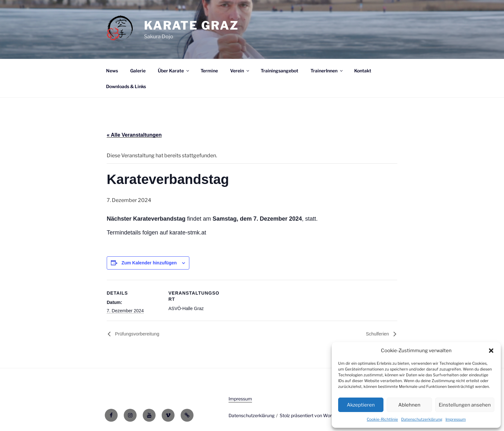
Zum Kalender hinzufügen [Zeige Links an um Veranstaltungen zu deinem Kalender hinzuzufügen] (149, 263)
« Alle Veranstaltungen (134, 135)
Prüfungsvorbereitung (137, 334)
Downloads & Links (126, 86)
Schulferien (378, 334)
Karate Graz (191, 25)
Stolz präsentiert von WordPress (313, 415)
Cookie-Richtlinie (382, 419)
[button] (491, 351)
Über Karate (174, 71)
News (112, 71)
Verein (240, 71)
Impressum (456, 419)
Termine (209, 71)
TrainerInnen (327, 71)
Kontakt (363, 71)
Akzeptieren (361, 405)
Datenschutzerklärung (422, 419)
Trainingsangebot (279, 71)
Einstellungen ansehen (465, 405)
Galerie (138, 71)
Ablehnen (409, 405)
